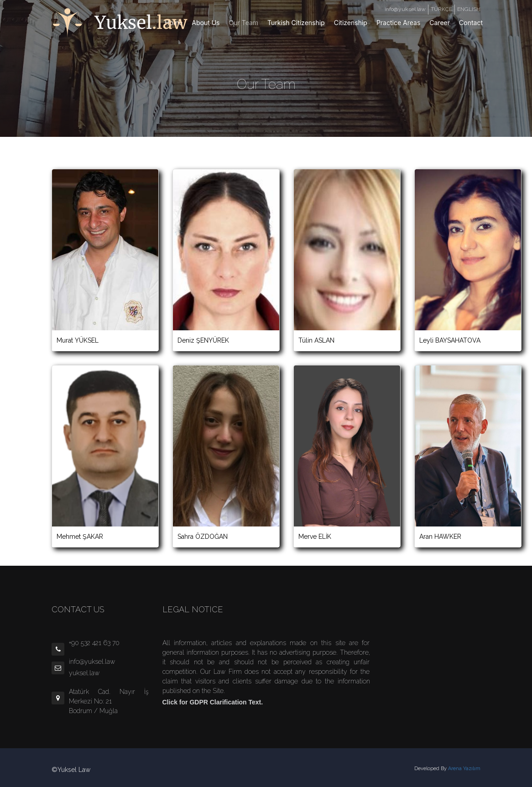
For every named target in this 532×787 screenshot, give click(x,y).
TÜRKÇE (441, 9)
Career (440, 23)
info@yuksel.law (405, 9)
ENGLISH (469, 9)
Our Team (244, 23)
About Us (206, 23)
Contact (471, 23)
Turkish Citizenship (296, 23)
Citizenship (351, 23)
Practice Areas (398, 23)
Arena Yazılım (464, 769)
